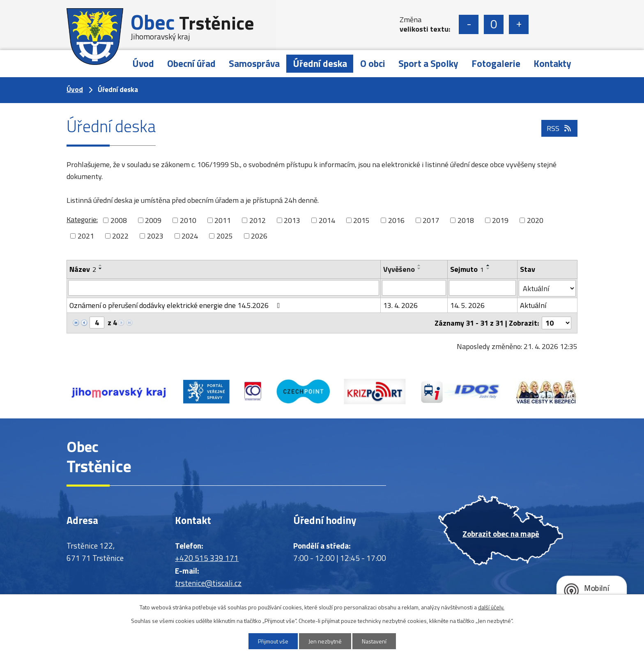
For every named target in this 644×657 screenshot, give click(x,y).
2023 (155, 236)
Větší (519, 24)
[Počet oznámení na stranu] (557, 323)
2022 (120, 236)
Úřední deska (320, 63)
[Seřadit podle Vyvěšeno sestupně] (419, 269)
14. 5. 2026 (467, 305)
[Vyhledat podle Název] (224, 288)
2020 (535, 220)
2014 (327, 220)
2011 (223, 220)
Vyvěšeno (399, 269)
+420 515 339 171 (207, 558)
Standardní (494, 24)
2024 (190, 236)
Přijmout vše (273, 641)
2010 (188, 220)
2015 (361, 220)
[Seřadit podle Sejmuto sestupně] (488, 269)
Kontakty (552, 63)
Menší (469, 24)
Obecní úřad (191, 63)
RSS (560, 128)
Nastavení (374, 641)
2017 (431, 220)
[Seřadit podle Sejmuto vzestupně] (488, 265)
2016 (396, 220)
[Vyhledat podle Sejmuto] (482, 288)
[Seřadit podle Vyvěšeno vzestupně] (419, 265)
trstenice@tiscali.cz (208, 583)
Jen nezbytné (325, 641)
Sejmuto (467, 269)
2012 (258, 220)
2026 (259, 236)
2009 (153, 220)
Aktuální (533, 305)
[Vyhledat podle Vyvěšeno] (414, 288)
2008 (119, 220)
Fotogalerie (496, 63)
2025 (225, 236)
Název (83, 269)
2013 (292, 220)
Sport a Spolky (428, 63)
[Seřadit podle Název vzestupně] (101, 265)
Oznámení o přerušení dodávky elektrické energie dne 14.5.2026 (176, 305)
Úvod (143, 63)
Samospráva (254, 63)
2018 (466, 220)
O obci (373, 63)
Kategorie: (82, 219)
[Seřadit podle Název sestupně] (101, 269)
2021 (86, 236)
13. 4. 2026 (400, 305)
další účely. (491, 607)
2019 (500, 220)
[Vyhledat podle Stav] (547, 288)
